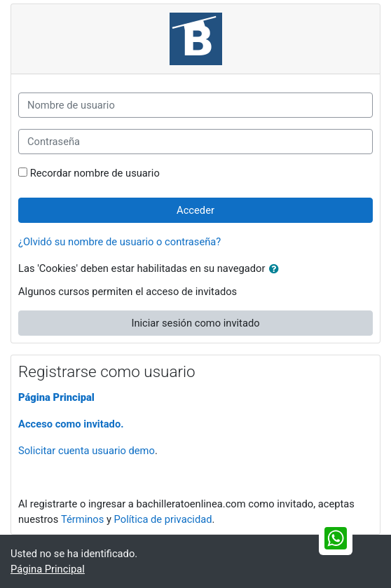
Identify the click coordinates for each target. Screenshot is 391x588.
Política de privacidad (163, 519)
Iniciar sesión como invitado (195, 323)
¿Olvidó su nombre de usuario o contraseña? (119, 242)
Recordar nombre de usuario (95, 173)
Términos (82, 519)
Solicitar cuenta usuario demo (87, 451)
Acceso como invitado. (71, 424)
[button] (277, 269)
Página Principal (56, 397)
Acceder (195, 210)
